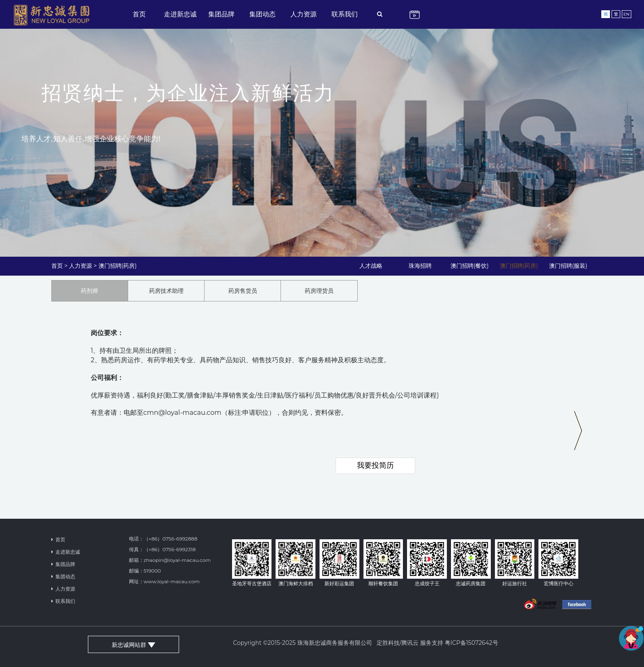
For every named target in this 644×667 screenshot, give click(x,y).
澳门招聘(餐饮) (470, 266)
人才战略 (371, 266)
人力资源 (304, 14)
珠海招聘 (420, 266)
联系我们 (345, 14)
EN (627, 14)
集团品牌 (221, 14)
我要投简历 (375, 465)
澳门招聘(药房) (118, 266)
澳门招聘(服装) (568, 266)
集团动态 (262, 14)
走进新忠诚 (180, 14)
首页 (139, 14)
